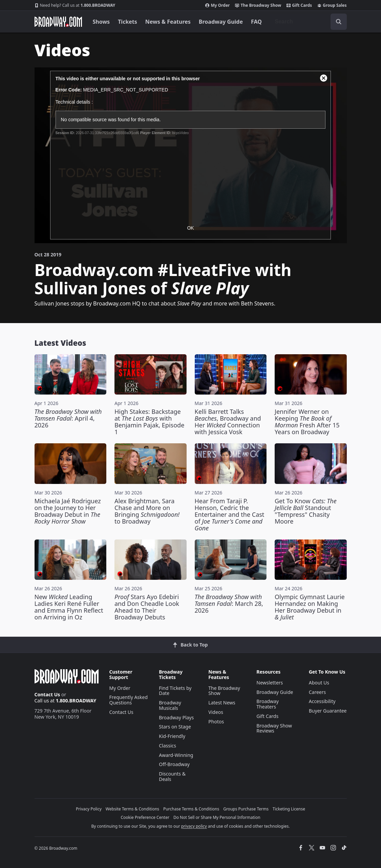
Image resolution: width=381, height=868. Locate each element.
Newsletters (270, 683)
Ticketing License (289, 809)
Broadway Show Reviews (274, 728)
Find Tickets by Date (175, 691)
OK (190, 228)
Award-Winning (176, 755)
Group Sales (332, 5)
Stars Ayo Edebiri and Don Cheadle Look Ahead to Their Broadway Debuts (147, 607)
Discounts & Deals (172, 776)
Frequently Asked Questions (129, 700)
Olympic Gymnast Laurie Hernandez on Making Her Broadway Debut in (310, 607)
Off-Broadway (174, 764)
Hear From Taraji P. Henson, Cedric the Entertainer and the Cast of (230, 514)
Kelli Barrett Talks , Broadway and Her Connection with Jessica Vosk (228, 422)
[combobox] (308, 22)
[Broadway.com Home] (58, 22)
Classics (167, 746)
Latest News (222, 703)
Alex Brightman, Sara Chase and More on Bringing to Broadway (147, 511)
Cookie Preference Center (145, 817)
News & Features (168, 22)
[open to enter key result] (339, 22)
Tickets (128, 22)
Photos (216, 722)
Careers (317, 692)
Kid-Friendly (172, 736)
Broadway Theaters (268, 704)
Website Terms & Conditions (132, 809)
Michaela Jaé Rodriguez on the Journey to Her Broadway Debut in (68, 511)
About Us (319, 683)
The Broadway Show (258, 5)
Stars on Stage (175, 727)
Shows (101, 22)
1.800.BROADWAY (75, 5)
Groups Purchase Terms (246, 809)
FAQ (256, 22)
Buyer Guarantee (328, 711)
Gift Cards (299, 5)
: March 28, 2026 (229, 604)
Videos (216, 712)
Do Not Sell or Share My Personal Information (217, 817)
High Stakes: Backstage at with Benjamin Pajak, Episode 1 (149, 422)
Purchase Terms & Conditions (191, 809)
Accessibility (322, 701)
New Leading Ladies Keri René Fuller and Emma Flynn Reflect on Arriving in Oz (69, 607)
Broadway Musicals (170, 705)
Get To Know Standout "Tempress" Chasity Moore (306, 511)
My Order (217, 5)
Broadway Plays (176, 717)
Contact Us (47, 694)
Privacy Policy (89, 809)
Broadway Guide (221, 22)
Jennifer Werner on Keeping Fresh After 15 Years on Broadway (307, 422)
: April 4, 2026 (68, 418)
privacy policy (194, 826)
